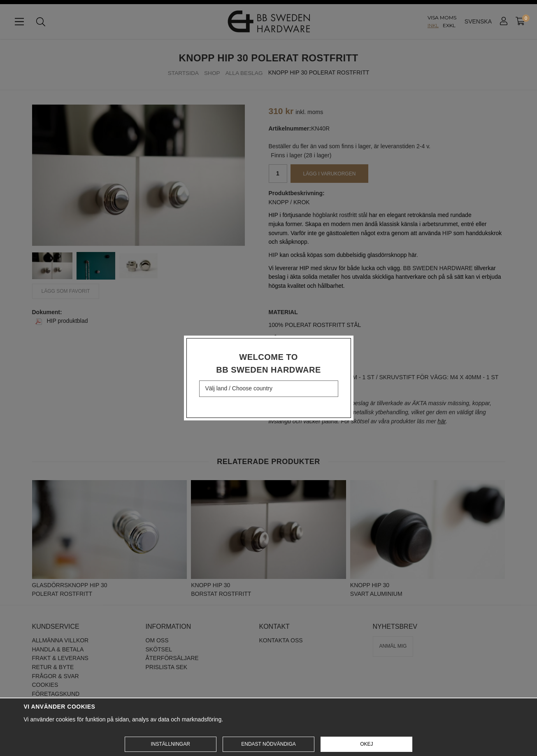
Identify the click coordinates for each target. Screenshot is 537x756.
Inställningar (170, 744)
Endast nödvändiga (268, 744)
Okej (366, 744)
